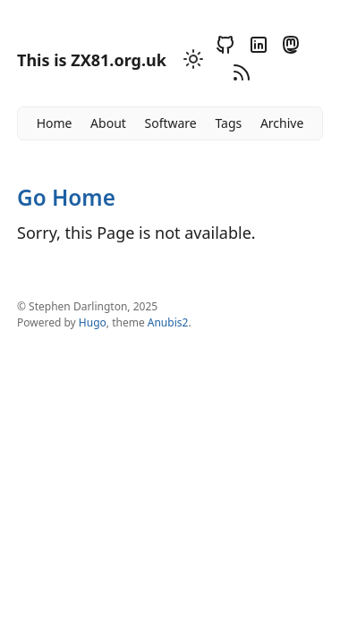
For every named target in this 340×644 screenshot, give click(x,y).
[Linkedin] (256, 48)
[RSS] (239, 76)
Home (55, 123)
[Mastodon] (288, 48)
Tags (228, 123)
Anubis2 (168, 322)
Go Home (66, 197)
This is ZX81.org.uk (92, 60)
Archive (282, 123)
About (108, 123)
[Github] (223, 48)
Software (170, 123)
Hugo (93, 322)
